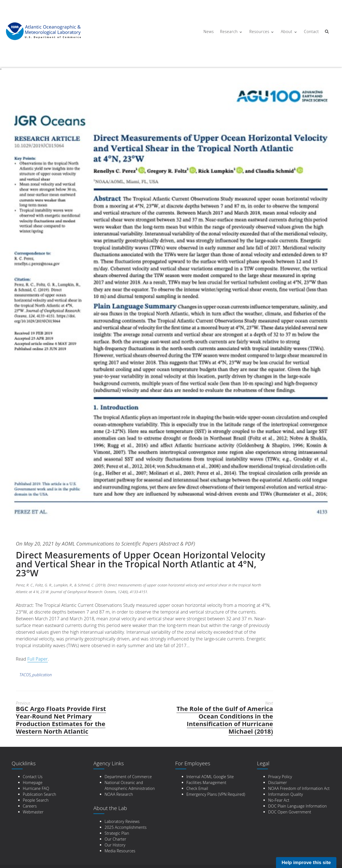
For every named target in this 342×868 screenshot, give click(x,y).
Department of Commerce (128, 776)
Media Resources (120, 851)
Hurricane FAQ (36, 788)
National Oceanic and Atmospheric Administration (130, 785)
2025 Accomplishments (126, 827)
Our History (115, 845)
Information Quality (286, 794)
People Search (36, 800)
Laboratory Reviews (122, 821)
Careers (30, 806)
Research (229, 31)
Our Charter (115, 839)
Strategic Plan (117, 833)
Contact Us (33, 776)
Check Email (197, 788)
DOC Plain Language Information (298, 806)
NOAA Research (119, 794)
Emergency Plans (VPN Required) (216, 794)
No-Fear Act (279, 800)
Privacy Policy (280, 776)
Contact (311, 31)
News (208, 31)
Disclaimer (278, 782)
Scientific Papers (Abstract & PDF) (160, 544)
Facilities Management (207, 782)
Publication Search (40, 794)
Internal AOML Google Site (210, 776)
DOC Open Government (290, 812)
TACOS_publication (36, 674)
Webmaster (33, 812)
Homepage (33, 782)
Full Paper (38, 659)
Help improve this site (306, 863)
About (286, 31)
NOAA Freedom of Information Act (299, 788)
